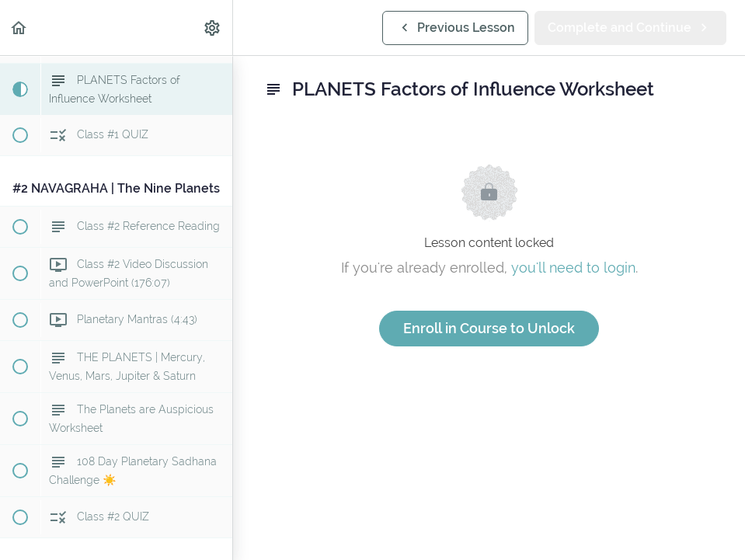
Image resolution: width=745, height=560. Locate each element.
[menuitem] (213, 28)
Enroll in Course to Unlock (489, 328)
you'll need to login (573, 268)
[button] (19, 28)
